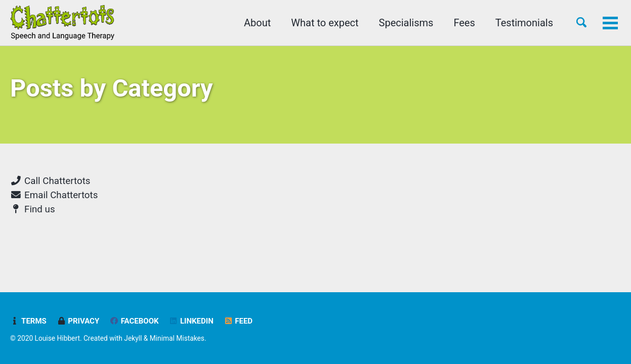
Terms (28, 321)
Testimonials (524, 23)
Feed (238, 321)
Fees (464, 23)
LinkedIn (191, 321)
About (257, 23)
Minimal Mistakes (177, 338)
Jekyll (133, 338)
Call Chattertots (50, 181)
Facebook (134, 321)
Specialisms (406, 23)
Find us (33, 209)
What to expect (325, 23)
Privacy (78, 321)
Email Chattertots (54, 195)
